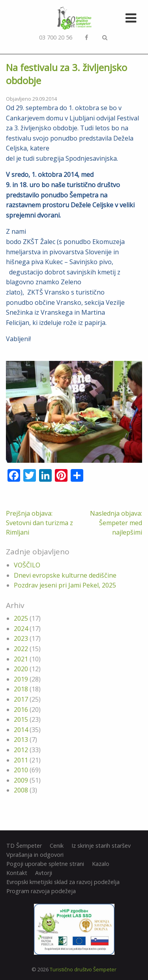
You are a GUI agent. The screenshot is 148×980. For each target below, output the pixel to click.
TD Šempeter (24, 846)
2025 (21, 618)
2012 (21, 750)
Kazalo (101, 864)
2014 (21, 730)
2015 (21, 719)
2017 (21, 699)
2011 (21, 760)
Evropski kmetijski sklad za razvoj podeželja (63, 882)
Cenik (57, 846)
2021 (21, 659)
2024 (21, 629)
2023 (21, 638)
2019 (21, 679)
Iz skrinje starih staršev (101, 846)
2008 (21, 790)
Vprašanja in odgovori (35, 855)
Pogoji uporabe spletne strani (45, 864)
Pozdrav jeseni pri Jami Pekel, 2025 (65, 585)
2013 (21, 740)
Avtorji (44, 873)
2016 (21, 710)
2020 (21, 669)
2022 (21, 649)
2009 (21, 780)
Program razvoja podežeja (41, 891)
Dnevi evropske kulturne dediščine (65, 575)
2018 (21, 689)
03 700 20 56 (56, 37)
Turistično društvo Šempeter (83, 969)
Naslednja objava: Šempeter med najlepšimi (116, 523)
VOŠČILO (27, 565)
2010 (21, 770)
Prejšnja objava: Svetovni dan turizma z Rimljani (39, 523)
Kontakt (17, 873)
